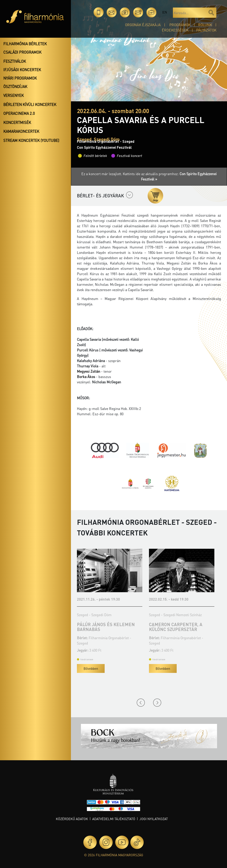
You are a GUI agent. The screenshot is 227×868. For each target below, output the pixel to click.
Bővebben (91, 668)
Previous (141, 703)
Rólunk (205, 25)
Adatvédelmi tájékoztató (114, 819)
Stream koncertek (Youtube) (31, 140)
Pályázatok (206, 30)
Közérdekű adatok (72, 819)
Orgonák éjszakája (143, 25)
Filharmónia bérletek (25, 44)
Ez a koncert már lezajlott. (102, 174)
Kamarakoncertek (21, 131)
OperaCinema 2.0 (19, 113)
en (165, 12)
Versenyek (14, 95)
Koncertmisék (17, 122)
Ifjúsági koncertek (22, 70)
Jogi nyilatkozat (154, 819)
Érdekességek (175, 30)
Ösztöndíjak (15, 86)
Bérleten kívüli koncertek (30, 104)
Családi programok (22, 52)
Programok (180, 25)
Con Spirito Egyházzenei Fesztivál (104, 147)
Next (157, 703)
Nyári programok (20, 78)
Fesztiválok (15, 61)
